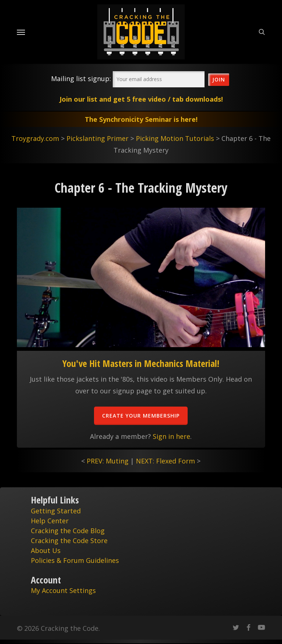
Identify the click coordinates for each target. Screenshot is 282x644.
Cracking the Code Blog (68, 531)
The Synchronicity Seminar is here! (141, 119)
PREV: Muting (108, 461)
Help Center (50, 521)
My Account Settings (63, 590)
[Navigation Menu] (21, 32)
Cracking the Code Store (69, 541)
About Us (46, 550)
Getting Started (56, 511)
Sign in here (171, 436)
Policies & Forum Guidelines (75, 560)
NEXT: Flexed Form (165, 461)
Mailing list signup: (81, 79)
